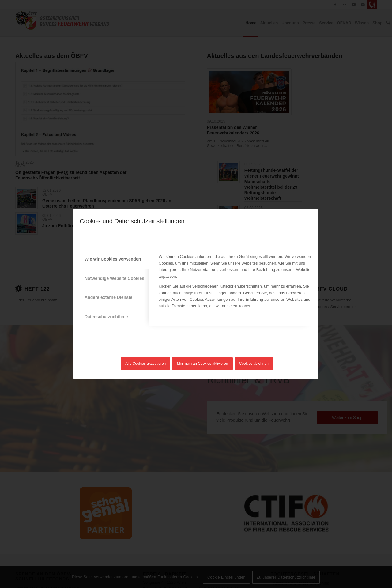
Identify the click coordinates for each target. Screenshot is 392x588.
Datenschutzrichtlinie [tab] (106, 317)
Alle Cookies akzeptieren (145, 364)
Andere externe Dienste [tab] (108, 297)
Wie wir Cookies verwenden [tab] (113, 259)
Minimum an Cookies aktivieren (203, 364)
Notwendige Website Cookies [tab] (114, 278)
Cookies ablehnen (254, 364)
